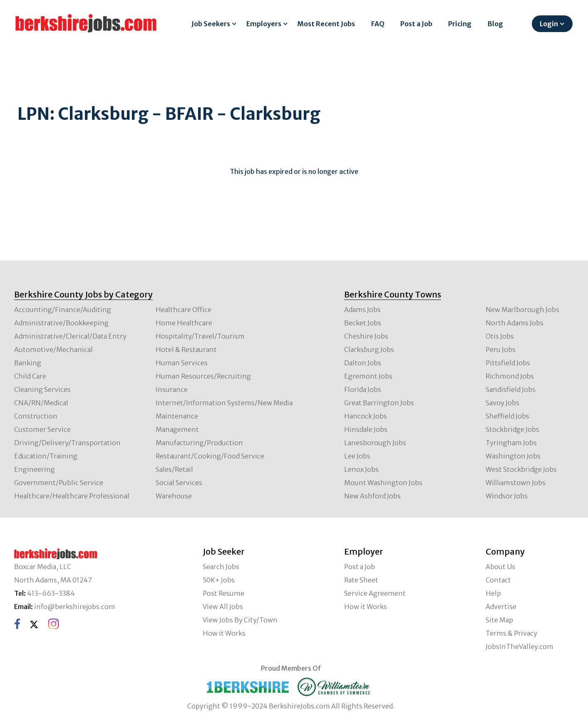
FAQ (378, 24)
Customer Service (42, 429)
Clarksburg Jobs (369, 349)
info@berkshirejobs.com (75, 607)
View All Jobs (223, 607)
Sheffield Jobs (507, 416)
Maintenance (177, 416)
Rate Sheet (361, 580)
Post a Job (416, 24)
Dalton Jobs (363, 363)
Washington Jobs (513, 456)
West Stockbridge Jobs (521, 469)
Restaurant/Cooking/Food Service (210, 456)
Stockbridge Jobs (512, 429)
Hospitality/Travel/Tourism (200, 336)
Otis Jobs (500, 336)
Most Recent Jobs (326, 24)
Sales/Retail (174, 469)
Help (493, 593)
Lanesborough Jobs (375, 443)
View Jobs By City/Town (240, 620)
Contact (498, 580)
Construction (36, 416)
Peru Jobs (501, 349)
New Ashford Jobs (372, 496)
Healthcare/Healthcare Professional (72, 496)
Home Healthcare (184, 323)
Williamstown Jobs (516, 483)
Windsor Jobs (507, 496)
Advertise (501, 607)
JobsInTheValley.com (520, 647)
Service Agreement (375, 593)
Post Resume (223, 593)
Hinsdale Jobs (366, 429)
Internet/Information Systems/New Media (224, 403)
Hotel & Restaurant (186, 349)
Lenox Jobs (361, 469)
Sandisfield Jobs (511, 389)
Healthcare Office (184, 310)
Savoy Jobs (502, 403)
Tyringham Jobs (511, 443)
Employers (264, 24)
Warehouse (174, 496)
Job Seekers (211, 24)
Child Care (30, 376)
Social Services (179, 483)
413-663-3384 (51, 593)
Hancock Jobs (366, 416)
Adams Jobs (362, 310)
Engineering (35, 469)
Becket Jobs (363, 323)
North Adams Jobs (515, 323)
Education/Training (46, 456)
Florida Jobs (363, 389)
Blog (495, 24)
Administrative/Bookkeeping (61, 323)
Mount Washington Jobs (383, 483)
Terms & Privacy (511, 633)
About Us (500, 567)
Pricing (460, 24)
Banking (28, 363)
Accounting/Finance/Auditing (63, 310)
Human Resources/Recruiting (203, 376)
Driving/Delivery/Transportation (67, 443)
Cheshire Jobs (366, 336)
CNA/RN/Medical (41, 403)
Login (549, 24)
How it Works (224, 633)
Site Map (499, 620)
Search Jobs (221, 567)
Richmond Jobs (510, 376)
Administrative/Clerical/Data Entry (70, 336)
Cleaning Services (42, 389)
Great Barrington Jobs (379, 403)
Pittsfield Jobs (508, 363)
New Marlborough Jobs (522, 310)
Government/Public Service (59, 483)
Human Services (182, 363)
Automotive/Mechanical (53, 349)
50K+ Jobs (219, 580)
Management (177, 429)
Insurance (172, 389)
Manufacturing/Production (199, 443)
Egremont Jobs (368, 376)
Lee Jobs (357, 456)
